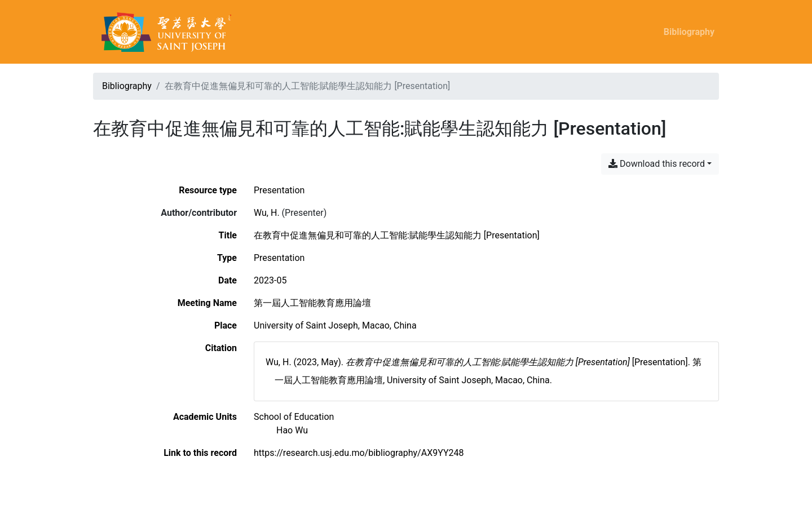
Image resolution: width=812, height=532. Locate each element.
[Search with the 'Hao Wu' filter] (292, 430)
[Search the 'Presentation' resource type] (279, 190)
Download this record (657, 164)
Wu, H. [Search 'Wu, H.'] (267, 213)
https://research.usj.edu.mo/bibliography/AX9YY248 (359, 453)
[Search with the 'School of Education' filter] (294, 417)
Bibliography (689, 32)
